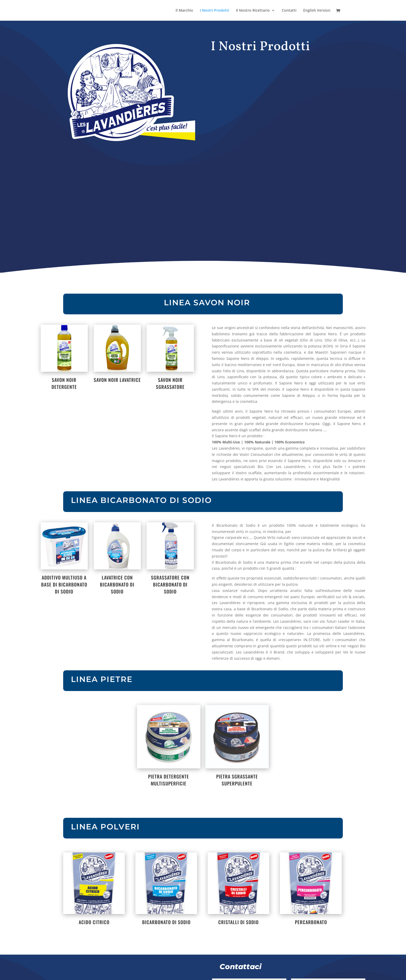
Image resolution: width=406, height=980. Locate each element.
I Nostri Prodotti (215, 11)
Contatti (289, 11)
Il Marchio (184, 11)
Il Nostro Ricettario (253, 11)
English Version (317, 11)
